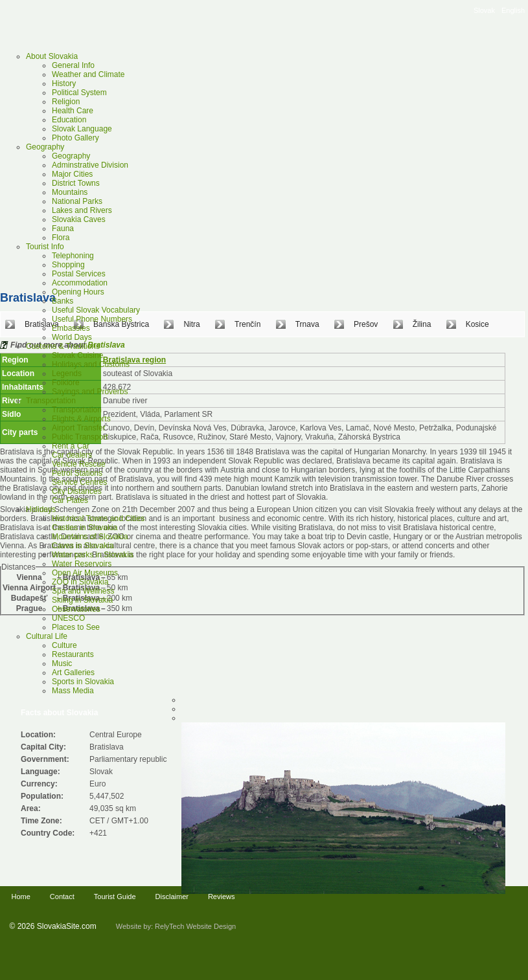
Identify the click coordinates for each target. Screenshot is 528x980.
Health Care (73, 111)
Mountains (70, 192)
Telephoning (73, 256)
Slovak (484, 10)
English (513, 10)
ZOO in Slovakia (80, 582)
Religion (66, 102)
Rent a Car (71, 446)
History (64, 84)
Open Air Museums (85, 573)
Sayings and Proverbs (90, 392)
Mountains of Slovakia (90, 537)
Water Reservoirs (82, 564)
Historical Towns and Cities (98, 518)
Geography (45, 147)
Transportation (51, 401)
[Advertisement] (121, 740)
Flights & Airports (81, 419)
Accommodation (80, 283)
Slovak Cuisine (77, 355)
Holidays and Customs (91, 364)
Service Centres (79, 482)
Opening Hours (78, 292)
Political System (79, 93)
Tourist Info (45, 247)
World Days (72, 337)
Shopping (68, 265)
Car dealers (72, 455)
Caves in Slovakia (83, 546)
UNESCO (68, 618)
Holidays (41, 509)
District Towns (76, 183)
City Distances (77, 491)
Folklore (66, 383)
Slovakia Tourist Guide (113, 39)
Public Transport (80, 437)
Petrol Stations (77, 473)
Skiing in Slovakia (82, 600)
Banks (63, 301)
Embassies (71, 328)
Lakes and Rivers (82, 210)
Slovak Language (82, 129)
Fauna (63, 228)
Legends (67, 373)
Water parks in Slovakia (93, 555)
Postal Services (79, 274)
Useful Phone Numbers (92, 319)
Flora (61, 238)
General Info (73, 65)
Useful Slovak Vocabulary (96, 310)
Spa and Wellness (83, 591)
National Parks (77, 201)
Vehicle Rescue (79, 464)
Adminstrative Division (90, 165)
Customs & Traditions (63, 346)
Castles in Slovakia (85, 528)
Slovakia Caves (79, 219)
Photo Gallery (75, 138)
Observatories (76, 609)
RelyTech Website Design (195, 926)
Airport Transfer (79, 428)
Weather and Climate (88, 74)
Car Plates (70, 500)
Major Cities (72, 174)
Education (69, 120)
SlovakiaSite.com (67, 926)
